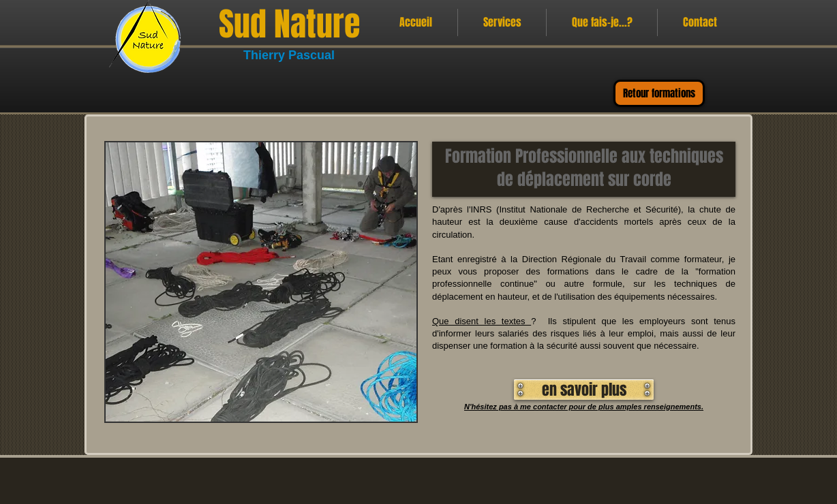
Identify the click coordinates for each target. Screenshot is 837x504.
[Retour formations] (659, 93)
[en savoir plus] (584, 390)
